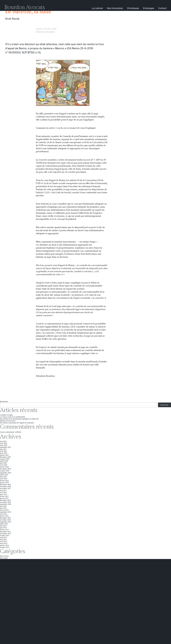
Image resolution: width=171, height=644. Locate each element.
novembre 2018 (5, 486)
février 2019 (4, 481)
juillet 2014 (4, 524)
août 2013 (3, 537)
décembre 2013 (5, 532)
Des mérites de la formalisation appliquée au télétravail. (19, 419)
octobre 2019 (5, 471)
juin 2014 (3, 526)
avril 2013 (4, 541)
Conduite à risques (6, 415)
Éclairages (149, 8)
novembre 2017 (5, 488)
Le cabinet (97, 8)
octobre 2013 (5, 536)
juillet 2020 (4, 461)
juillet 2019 (4, 475)
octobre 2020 (5, 459)
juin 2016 (3, 506)
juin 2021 (3, 449)
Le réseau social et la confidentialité (13, 417)
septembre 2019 (6, 473)
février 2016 (4, 510)
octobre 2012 (5, 547)
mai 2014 (3, 528)
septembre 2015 (6, 512)
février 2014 (4, 530)
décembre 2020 (5, 457)
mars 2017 (4, 494)
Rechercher (4, 401)
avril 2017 (4, 492)
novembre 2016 (5, 502)
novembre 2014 (5, 520)
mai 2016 (3, 508)
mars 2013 (4, 543)
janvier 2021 (4, 455)
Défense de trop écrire (8, 421)
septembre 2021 (6, 447)
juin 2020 (3, 463)
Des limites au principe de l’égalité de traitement (17, 423)
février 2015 (4, 516)
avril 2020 (4, 465)
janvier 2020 (4, 467)
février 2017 (4, 496)
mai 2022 (3, 441)
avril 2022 (4, 443)
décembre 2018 (5, 485)
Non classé (4, 558)
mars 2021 (4, 453)
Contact (162, 8)
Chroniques (133, 8)
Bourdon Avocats (25, 8)
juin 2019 (3, 477)
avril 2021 (4, 451)
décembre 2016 (5, 500)
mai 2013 (3, 539)
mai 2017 (3, 490)
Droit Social (12, 19)
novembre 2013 (5, 534)
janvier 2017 (4, 498)
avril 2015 (4, 514)
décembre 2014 (5, 518)
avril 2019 (4, 479)
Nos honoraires (115, 8)
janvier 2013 (4, 545)
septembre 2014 (6, 522)
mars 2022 (4, 445)
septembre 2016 (6, 504)
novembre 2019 (5, 469)
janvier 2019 (4, 483)
